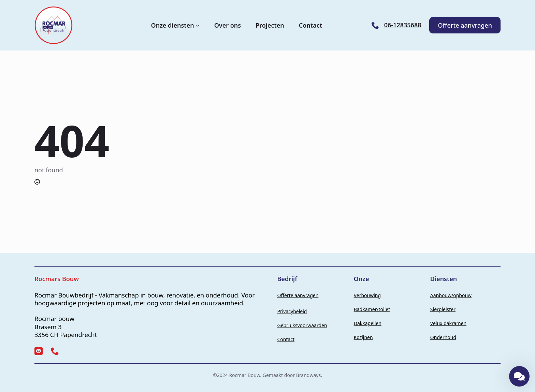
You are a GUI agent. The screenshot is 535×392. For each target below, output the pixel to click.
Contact (310, 25)
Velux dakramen (448, 323)
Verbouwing (367, 295)
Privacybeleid (292, 311)
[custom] (39, 351)
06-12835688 (403, 25)
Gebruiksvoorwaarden (302, 325)
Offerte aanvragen (298, 295)
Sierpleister (443, 309)
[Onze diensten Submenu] (197, 25)
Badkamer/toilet (372, 309)
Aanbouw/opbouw (451, 295)
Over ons (228, 25)
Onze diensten (173, 25)
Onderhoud (443, 337)
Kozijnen (363, 337)
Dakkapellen (368, 323)
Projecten (270, 25)
